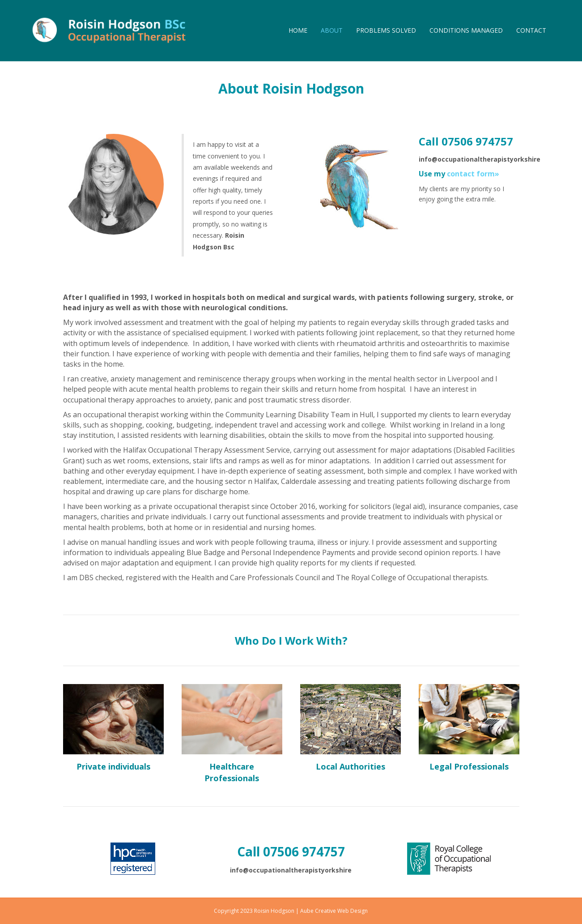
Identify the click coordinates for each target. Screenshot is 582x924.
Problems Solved (386, 30)
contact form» (473, 174)
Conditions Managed (466, 30)
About (332, 30)
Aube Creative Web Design (334, 911)
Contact (531, 30)
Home (298, 30)
